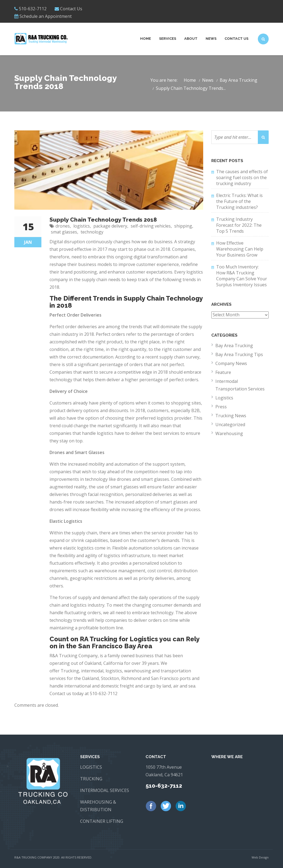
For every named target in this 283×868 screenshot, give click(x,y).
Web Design (260, 857)
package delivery (110, 226)
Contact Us (71, 9)
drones (63, 226)
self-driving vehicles (151, 226)
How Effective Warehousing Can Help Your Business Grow (240, 249)
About (191, 39)
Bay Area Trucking (238, 80)
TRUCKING (91, 779)
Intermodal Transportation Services (240, 385)
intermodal (92, 671)
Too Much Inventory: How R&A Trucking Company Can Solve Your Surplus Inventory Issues (242, 276)
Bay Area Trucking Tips (239, 354)
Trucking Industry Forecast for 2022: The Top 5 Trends (239, 225)
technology (92, 232)
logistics (82, 226)
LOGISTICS (91, 767)
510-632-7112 (104, 693)
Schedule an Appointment (46, 16)
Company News (231, 363)
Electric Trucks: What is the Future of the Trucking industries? (239, 201)
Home (146, 39)
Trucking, (70, 671)
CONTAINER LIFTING (102, 821)
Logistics (224, 398)
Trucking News (231, 416)
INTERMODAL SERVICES (105, 790)
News (211, 39)
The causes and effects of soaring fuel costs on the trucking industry (242, 177)
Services (168, 39)
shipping (183, 226)
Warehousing (229, 433)
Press (221, 407)
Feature (223, 372)
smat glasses (64, 232)
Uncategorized (230, 425)
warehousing (138, 671)
